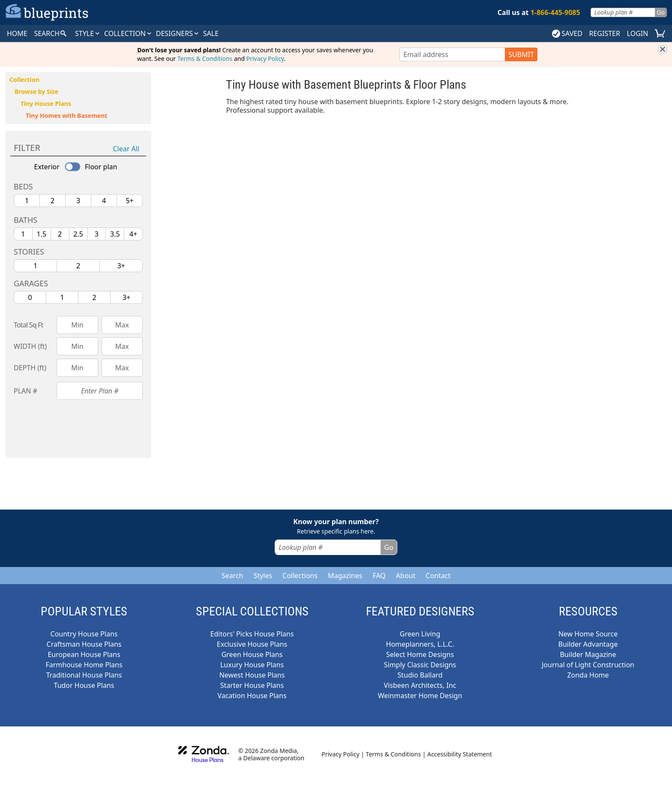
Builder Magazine (588, 654)
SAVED (567, 33)
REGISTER (604, 33)
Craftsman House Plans (84, 644)
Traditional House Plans (84, 675)
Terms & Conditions (205, 58)
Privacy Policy (265, 58)
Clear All (126, 149)
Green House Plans (252, 654)
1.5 (42, 234)
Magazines (345, 576)
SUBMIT (521, 54)
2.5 (78, 234)
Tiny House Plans (46, 103)
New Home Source (588, 634)
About (406, 576)
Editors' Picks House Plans (252, 634)
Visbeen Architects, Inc (420, 685)
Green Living (420, 634)
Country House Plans (84, 634)
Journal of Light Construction (588, 665)
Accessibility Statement (460, 754)
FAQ (379, 576)
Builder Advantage (588, 644)
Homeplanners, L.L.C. (420, 644)
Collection (128, 33)
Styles (263, 576)
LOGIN (638, 33)
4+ (133, 234)
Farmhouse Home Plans (84, 665)
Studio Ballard (420, 675)
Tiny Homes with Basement (66, 115)
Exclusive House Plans (252, 644)
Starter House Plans (252, 685)
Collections (300, 576)
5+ (129, 201)
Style (88, 33)
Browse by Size (36, 91)
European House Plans (84, 654)
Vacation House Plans (252, 696)
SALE (211, 33)
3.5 (115, 234)
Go (661, 12)
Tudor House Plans (84, 685)
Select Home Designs (420, 654)
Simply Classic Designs (420, 665)
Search (232, 576)
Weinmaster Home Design (420, 696)
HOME (17, 33)
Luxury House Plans (252, 665)
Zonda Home (588, 675)
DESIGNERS (178, 33)
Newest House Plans (252, 675)
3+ (121, 266)
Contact (438, 576)
